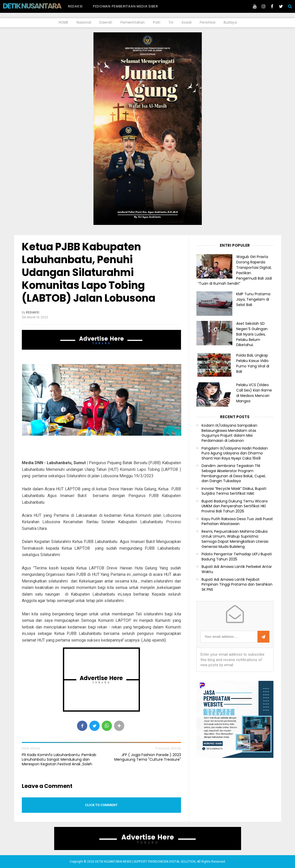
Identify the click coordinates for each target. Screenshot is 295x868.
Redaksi (75, 6)
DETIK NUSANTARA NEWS (41, 6)
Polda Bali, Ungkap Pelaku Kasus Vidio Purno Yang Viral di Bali (253, 363)
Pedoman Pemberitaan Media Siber (126, 6)
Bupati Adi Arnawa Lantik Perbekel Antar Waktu (237, 569)
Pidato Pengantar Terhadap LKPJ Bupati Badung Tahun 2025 (237, 557)
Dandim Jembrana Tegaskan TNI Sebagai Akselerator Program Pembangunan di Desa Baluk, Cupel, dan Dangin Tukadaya (234, 473)
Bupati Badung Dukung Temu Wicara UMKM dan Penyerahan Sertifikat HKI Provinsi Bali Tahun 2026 (235, 506)
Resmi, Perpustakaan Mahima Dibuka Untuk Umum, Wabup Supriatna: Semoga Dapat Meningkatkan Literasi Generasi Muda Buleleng (235, 539)
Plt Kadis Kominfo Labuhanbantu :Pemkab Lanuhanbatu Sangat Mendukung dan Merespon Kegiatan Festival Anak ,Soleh (59, 760)
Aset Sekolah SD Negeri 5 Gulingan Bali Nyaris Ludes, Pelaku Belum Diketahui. (252, 334)
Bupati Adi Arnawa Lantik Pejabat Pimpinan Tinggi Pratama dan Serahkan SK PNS (237, 585)
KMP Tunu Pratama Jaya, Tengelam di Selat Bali (253, 299)
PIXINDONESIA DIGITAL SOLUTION (172, 862)
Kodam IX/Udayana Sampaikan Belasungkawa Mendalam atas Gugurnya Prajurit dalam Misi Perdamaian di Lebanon (229, 433)
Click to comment (101, 805)
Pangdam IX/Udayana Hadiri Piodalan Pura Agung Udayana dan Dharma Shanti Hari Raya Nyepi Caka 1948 (235, 453)
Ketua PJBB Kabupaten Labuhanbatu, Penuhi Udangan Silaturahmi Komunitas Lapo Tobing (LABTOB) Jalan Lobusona (89, 272)
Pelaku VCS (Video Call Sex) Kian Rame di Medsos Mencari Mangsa (254, 393)
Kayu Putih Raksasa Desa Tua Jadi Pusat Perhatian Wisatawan (237, 522)
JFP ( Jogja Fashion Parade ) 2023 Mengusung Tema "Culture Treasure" (148, 757)
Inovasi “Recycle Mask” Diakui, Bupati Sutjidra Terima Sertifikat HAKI (234, 491)
